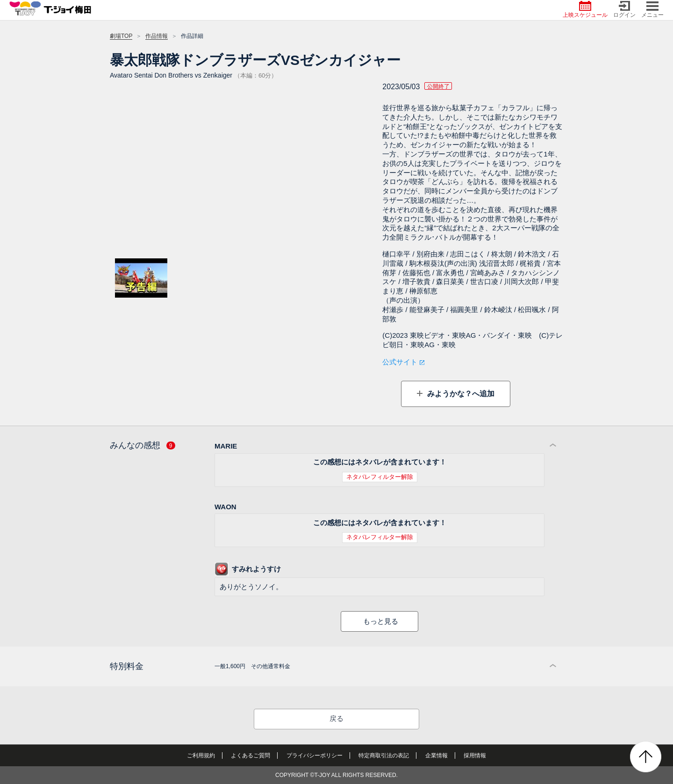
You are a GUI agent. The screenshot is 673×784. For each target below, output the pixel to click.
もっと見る (381, 621)
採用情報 (475, 755)
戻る (336, 718)
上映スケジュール (585, 10)
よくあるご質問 (251, 755)
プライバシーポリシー (315, 755)
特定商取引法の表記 (384, 755)
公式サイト (400, 362)
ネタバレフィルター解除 (380, 477)
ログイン (624, 10)
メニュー (652, 10)
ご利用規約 (201, 755)
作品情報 (157, 36)
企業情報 (437, 755)
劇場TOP (121, 36)
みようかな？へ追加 (459, 394)
